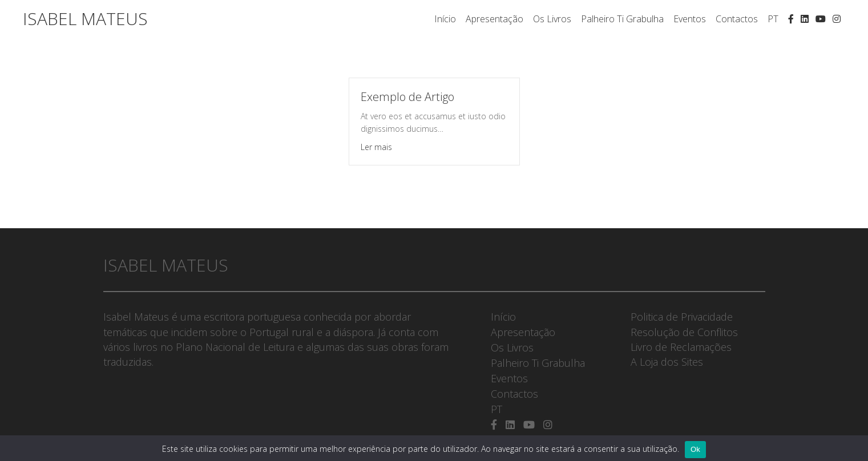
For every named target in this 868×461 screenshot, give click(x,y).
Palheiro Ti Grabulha (622, 19)
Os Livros (552, 19)
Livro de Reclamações (681, 347)
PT (773, 19)
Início (445, 19)
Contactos (737, 19)
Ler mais (376, 147)
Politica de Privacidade (682, 317)
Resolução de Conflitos (684, 332)
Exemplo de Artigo (407, 97)
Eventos (690, 19)
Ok (695, 449)
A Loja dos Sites (667, 362)
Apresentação (494, 19)
